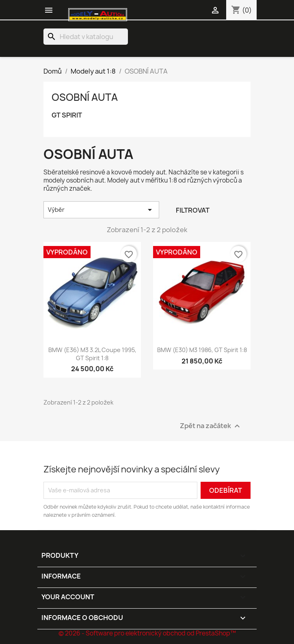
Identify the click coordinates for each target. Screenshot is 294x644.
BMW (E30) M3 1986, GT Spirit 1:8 (202, 350)
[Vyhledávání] (86, 37)
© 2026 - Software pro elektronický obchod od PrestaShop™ (147, 633)
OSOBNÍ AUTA (85, 97)
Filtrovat (193, 210)
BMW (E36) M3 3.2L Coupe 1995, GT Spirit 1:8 (92, 354)
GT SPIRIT (67, 115)
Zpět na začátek (211, 426)
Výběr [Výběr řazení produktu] (101, 210)
